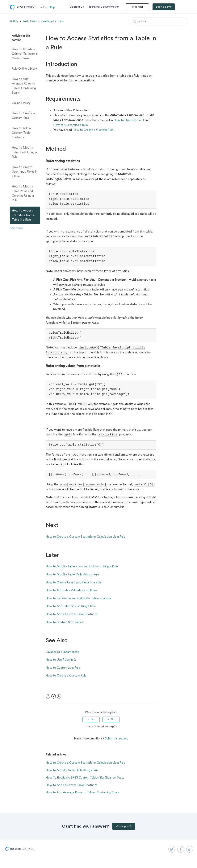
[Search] (158, 21)
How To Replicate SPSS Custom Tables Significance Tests (85, 781)
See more (16, 228)
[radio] (91, 723)
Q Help (14, 21)
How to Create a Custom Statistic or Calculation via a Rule (85, 540)
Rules (61, 21)
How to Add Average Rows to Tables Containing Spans (24, 86)
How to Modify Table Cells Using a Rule (24, 152)
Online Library (21, 103)
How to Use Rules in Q (129, 120)
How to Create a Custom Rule (23, 116)
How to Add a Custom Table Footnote (21, 133)
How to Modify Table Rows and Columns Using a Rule (23, 194)
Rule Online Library (24, 69)
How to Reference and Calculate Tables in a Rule (78, 602)
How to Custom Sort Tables (64, 626)
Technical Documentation (104, 7)
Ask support (124, 830)
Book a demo (164, 7)
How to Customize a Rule (71, 125)
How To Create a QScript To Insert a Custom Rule (25, 54)
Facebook (48, 700)
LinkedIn (59, 700)
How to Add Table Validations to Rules (71, 594)
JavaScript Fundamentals (63, 656)
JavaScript (47, 21)
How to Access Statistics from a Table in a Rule (23, 215)
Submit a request (116, 742)
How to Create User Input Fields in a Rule (25, 172)
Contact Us (77, 7)
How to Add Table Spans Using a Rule (71, 610)
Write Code (30, 21)
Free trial (137, 7)
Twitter (54, 700)
